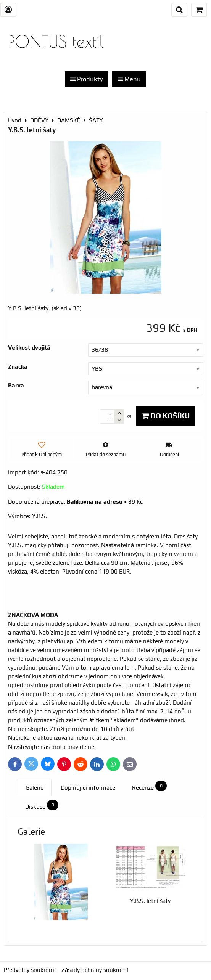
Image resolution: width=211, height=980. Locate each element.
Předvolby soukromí (30, 970)
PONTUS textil (56, 41)
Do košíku (166, 416)
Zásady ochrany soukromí (95, 970)
